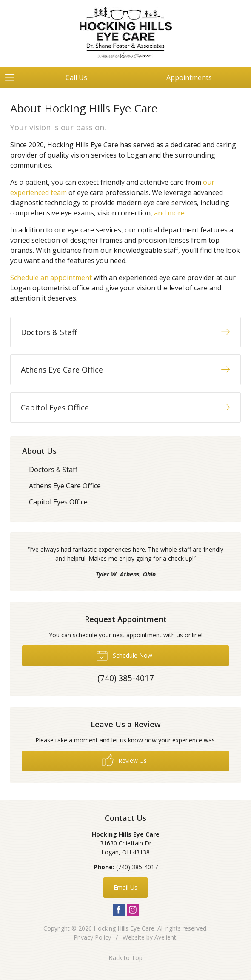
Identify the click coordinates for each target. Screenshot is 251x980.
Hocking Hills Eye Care (124, 928)
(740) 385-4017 (137, 867)
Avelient (165, 937)
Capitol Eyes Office (58, 502)
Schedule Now (124, 655)
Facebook (119, 910)
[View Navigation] (13, 77)
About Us (39, 451)
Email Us (125, 887)
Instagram (133, 910)
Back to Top (125, 958)
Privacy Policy (92, 937)
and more (169, 213)
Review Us (124, 760)
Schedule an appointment (51, 278)
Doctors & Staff (53, 470)
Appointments (189, 77)
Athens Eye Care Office (65, 486)
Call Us (76, 77)
